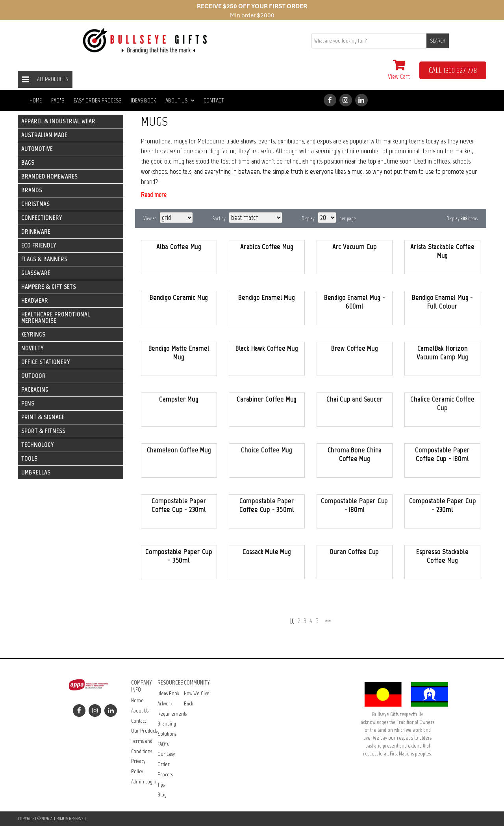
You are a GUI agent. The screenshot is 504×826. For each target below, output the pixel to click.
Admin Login (144, 782)
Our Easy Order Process (166, 764)
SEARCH (438, 41)
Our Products (144, 731)
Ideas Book (143, 100)
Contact (214, 100)
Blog (162, 795)
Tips (161, 785)
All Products (53, 79)
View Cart (399, 70)
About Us (180, 100)
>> (328, 621)
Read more (154, 195)
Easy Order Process (97, 100)
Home (36, 100)
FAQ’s (58, 100)
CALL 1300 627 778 (453, 70)
